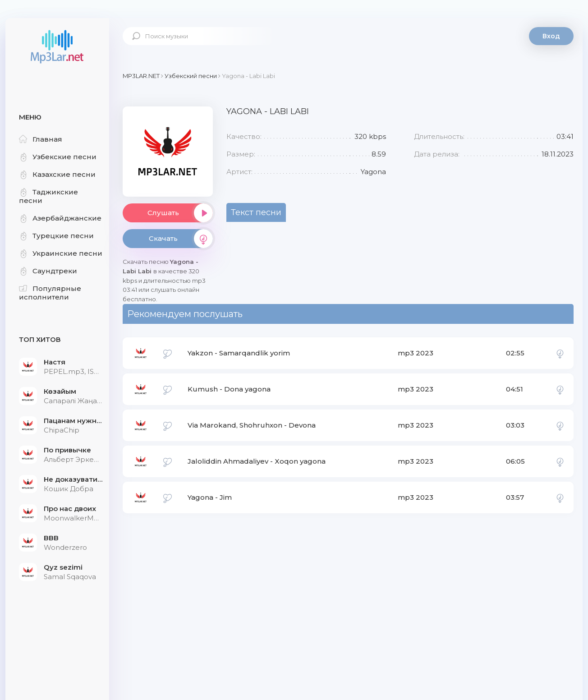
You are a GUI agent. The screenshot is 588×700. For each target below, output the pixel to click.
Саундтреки (48, 271)
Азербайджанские (60, 218)
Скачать (181, 239)
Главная (41, 139)
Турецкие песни (56, 236)
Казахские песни (57, 174)
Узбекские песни (58, 157)
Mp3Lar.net (57, 47)
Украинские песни (61, 253)
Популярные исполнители (50, 293)
